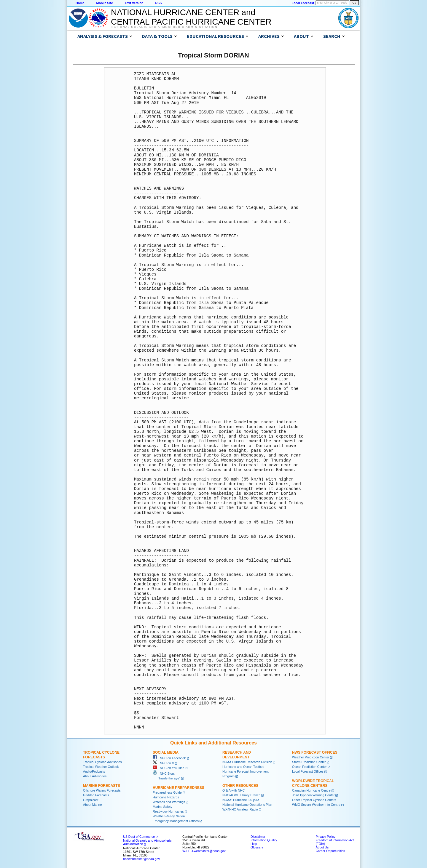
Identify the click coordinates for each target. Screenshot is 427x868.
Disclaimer (258, 837)
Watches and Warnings (169, 802)
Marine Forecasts (102, 786)
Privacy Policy (325, 837)
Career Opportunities (330, 851)
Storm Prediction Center (309, 762)
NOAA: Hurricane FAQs (239, 800)
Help (254, 844)
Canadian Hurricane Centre (311, 790)
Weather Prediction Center (311, 757)
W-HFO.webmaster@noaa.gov (204, 851)
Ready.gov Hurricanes (168, 811)
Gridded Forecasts (96, 795)
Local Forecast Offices (308, 771)
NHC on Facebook (169, 758)
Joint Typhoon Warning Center (313, 795)
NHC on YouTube (168, 768)
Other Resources (240, 786)
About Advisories (95, 776)
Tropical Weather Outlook (101, 767)
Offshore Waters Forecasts (102, 790)
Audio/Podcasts (94, 771)
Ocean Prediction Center (309, 767)
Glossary (257, 847)
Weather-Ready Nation (169, 816)
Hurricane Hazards (166, 797)
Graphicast (91, 800)
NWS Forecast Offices (315, 752)
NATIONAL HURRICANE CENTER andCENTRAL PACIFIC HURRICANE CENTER (191, 17)
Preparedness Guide (167, 792)
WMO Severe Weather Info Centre (316, 805)
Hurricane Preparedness (179, 788)
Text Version (134, 3)
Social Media (166, 752)
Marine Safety (162, 807)
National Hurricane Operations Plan (247, 805)
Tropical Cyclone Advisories (102, 762)
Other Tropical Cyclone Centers (314, 800)
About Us (322, 847)
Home (80, 3)
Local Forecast (303, 3)
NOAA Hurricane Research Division (247, 762)
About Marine (92, 805)
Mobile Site (105, 3)
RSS (158, 3)
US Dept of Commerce (139, 837)
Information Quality (264, 840)
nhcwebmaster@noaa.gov (141, 859)
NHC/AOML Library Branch (241, 795)
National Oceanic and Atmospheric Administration (164, 27)
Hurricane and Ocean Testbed (243, 767)
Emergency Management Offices (176, 821)
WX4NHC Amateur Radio (240, 809)
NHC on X (163, 763)
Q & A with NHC (234, 790)
